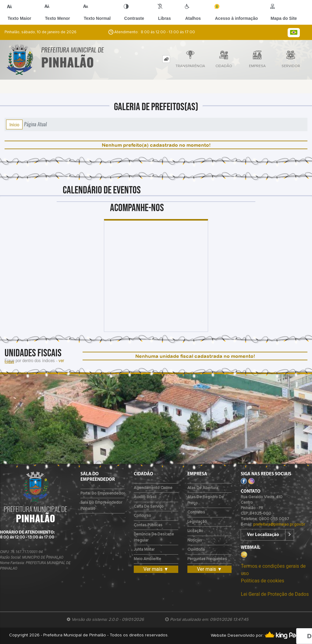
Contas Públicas (148, 525)
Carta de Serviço (149, 507)
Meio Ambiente (147, 559)
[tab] (166, 59)
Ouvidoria (196, 550)
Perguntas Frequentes (207, 559)
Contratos (196, 512)
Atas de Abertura (203, 488)
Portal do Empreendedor (103, 493)
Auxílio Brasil (145, 497)
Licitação (195, 531)
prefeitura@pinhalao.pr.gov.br (279, 525)
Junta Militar (144, 550)
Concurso (142, 516)
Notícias (195, 540)
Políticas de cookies (262, 581)
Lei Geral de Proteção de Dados (275, 594)
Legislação (197, 522)
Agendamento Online (153, 488)
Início (14, 124)
